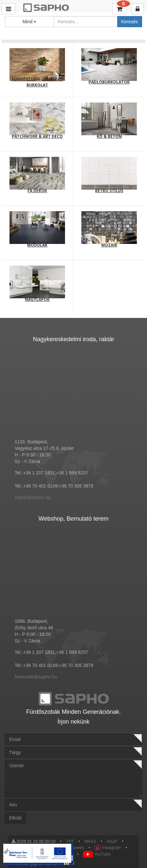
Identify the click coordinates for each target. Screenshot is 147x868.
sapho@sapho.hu (33, 497)
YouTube (97, 854)
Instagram (108, 848)
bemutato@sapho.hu (36, 677)
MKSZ (90, 841)
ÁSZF (112, 841)
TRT (70, 841)
